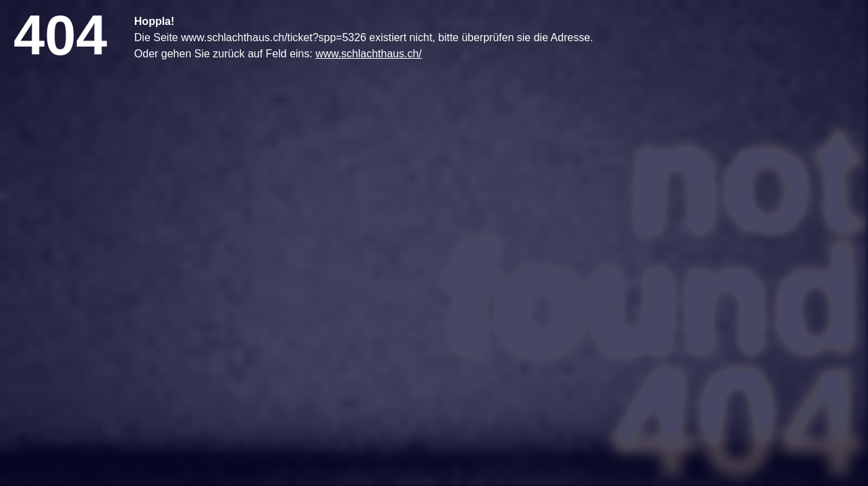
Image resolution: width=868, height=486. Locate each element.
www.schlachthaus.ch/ (368, 54)
